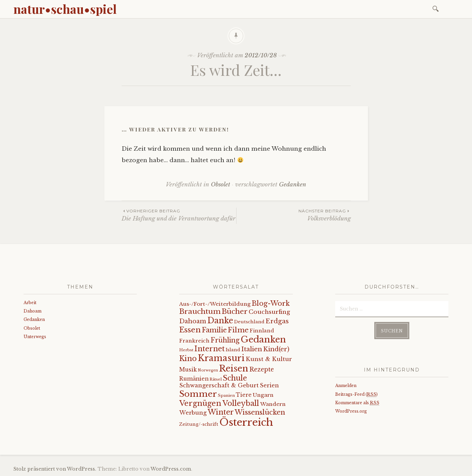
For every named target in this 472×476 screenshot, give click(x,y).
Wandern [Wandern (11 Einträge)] (273, 404)
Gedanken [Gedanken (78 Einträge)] (263, 339)
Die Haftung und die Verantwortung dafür (179, 215)
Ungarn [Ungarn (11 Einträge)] (263, 395)
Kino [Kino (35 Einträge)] (188, 359)
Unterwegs (35, 337)
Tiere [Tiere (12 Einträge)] (244, 395)
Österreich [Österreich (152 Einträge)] (246, 422)
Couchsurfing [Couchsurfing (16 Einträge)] (269, 312)
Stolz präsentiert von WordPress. (55, 469)
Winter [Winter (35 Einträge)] (221, 412)
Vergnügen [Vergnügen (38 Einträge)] (200, 403)
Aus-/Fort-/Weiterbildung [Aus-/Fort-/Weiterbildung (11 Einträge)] (215, 304)
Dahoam (33, 311)
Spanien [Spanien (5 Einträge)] (226, 395)
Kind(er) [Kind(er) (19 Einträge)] (276, 349)
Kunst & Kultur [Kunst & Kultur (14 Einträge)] (269, 359)
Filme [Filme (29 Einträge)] (238, 330)
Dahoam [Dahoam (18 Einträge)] (193, 321)
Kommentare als (357, 403)
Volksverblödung (294, 215)
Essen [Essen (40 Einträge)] (190, 330)
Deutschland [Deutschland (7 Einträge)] (249, 322)
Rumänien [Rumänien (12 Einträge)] (194, 379)
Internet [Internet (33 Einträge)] (210, 349)
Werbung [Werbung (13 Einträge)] (193, 413)
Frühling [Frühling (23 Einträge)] (225, 340)
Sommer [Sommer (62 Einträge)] (198, 394)
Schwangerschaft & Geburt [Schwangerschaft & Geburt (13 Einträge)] (219, 385)
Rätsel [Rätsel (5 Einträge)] (216, 379)
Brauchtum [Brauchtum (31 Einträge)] (200, 311)
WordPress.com (171, 469)
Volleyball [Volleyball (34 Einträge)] (241, 403)
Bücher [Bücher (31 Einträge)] (235, 311)
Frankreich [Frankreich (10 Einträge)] (194, 341)
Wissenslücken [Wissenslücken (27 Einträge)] (260, 412)
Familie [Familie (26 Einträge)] (214, 330)
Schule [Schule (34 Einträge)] (235, 378)
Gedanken (293, 185)
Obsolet (221, 185)
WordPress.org (351, 411)
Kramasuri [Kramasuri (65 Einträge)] (221, 358)
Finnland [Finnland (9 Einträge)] (262, 331)
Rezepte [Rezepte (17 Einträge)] (262, 369)
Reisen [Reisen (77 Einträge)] (234, 368)
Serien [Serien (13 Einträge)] (269, 385)
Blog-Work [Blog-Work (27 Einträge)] (271, 303)
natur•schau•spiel (65, 9)
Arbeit (30, 303)
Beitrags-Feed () (356, 394)
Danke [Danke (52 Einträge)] (220, 320)
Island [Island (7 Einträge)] (233, 350)
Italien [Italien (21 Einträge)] (252, 349)
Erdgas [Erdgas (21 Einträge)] (277, 321)
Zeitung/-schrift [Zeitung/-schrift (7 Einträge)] (199, 424)
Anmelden (346, 385)
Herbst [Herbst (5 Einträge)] (186, 350)
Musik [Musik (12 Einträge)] (188, 370)
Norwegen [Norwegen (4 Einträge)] (208, 370)
